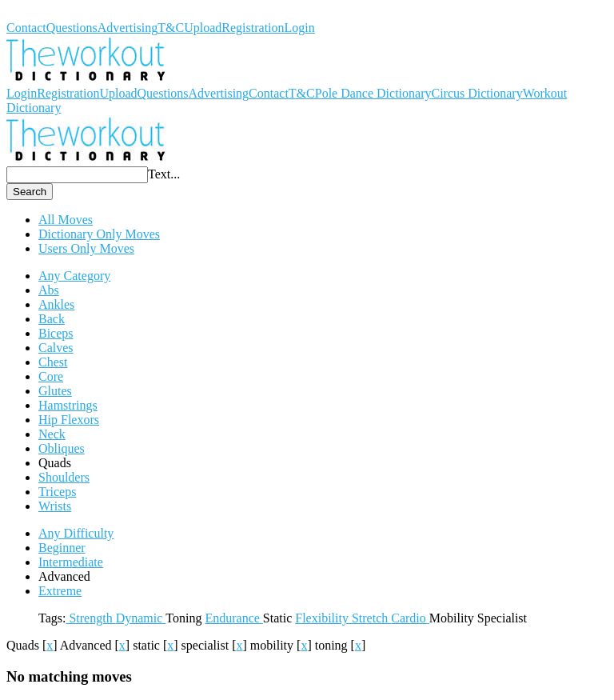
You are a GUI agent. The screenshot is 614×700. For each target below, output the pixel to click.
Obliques (62, 448)
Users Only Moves (86, 248)
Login (300, 28)
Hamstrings (68, 405)
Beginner (62, 548)
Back (52, 319)
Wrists (55, 506)
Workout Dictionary (58, 13)
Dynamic (141, 618)
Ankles (56, 304)
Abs (49, 290)
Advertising (128, 28)
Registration (253, 28)
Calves (56, 348)
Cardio (410, 618)
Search (30, 192)
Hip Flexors (69, 420)
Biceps (56, 333)
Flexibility (323, 618)
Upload (203, 28)
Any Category (74, 276)
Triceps (57, 492)
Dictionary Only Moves (99, 234)
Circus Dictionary (476, 93)
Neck (52, 434)
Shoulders (64, 477)
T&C (171, 28)
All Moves (66, 220)
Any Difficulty (76, 533)
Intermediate (71, 562)
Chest (53, 362)
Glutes (55, 391)
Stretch (371, 618)
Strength (90, 618)
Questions (72, 28)
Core (51, 376)
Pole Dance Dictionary (373, 93)
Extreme (60, 591)
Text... (164, 174)
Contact (26, 28)
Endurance (233, 618)
